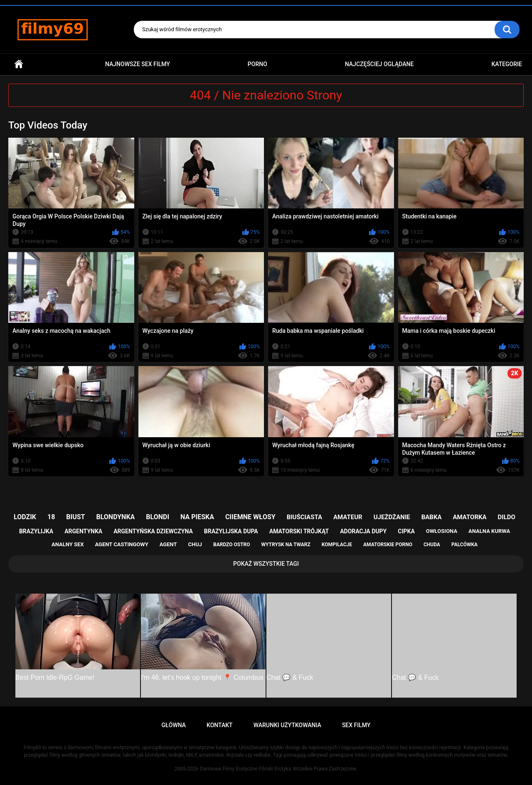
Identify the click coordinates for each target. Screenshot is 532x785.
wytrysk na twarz (286, 545)
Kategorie (507, 64)
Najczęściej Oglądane (379, 64)
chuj (195, 544)
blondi (158, 517)
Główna (19, 64)
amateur (348, 517)
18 (51, 517)
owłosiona (442, 531)
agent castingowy (121, 544)
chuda (432, 545)
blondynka (115, 517)
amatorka (469, 517)
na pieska (197, 517)
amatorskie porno (388, 545)
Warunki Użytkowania (287, 725)
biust (75, 517)
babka (432, 517)
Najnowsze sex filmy (138, 64)
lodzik (25, 517)
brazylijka (36, 531)
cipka (406, 531)
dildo (507, 517)
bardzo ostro (232, 545)
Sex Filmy (356, 725)
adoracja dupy (363, 531)
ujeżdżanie (392, 517)
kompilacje (337, 545)
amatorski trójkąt (299, 531)
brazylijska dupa (231, 531)
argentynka (83, 531)
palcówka (464, 545)
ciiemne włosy (250, 517)
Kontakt (220, 725)
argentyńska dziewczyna (153, 531)
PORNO (257, 64)
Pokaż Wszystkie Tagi (266, 564)
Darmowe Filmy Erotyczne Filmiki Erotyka (245, 769)
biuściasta (304, 517)
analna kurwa (489, 531)
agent (168, 544)
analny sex (68, 544)
